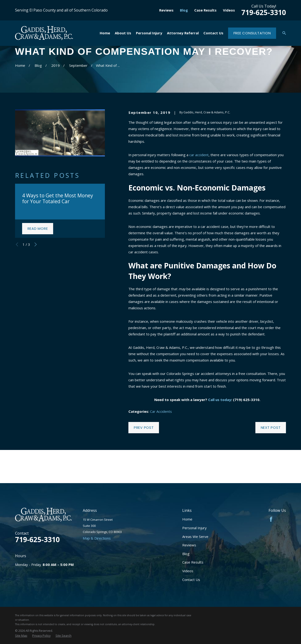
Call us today (220, 400)
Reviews (166, 10)
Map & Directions (97, 538)
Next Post (271, 427)
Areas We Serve (195, 537)
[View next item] (36, 244)
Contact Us (191, 580)
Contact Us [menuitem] (213, 33)
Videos (229, 10)
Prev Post (144, 427)
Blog (184, 10)
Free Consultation (252, 33)
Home (187, 519)
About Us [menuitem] (123, 33)
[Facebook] (271, 519)
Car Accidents (161, 411)
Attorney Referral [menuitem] (183, 33)
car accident (199, 155)
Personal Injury (194, 528)
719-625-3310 (264, 12)
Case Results (205, 10)
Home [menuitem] (105, 33)
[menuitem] (21, 636)
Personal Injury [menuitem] (149, 33)
